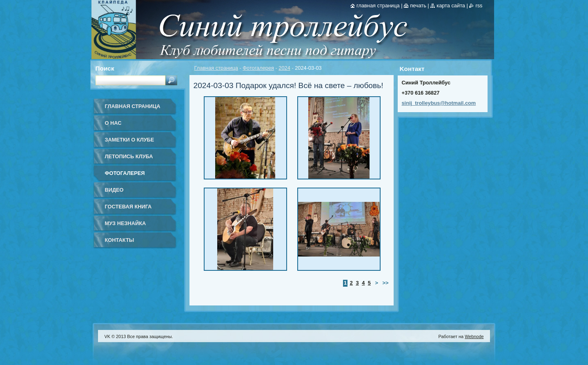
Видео (114, 190)
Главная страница (216, 68)
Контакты (120, 240)
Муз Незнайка (126, 223)
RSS (479, 6)
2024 (284, 68)
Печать (418, 6)
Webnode (474, 336)
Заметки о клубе (130, 140)
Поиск (105, 68)
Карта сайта (451, 6)
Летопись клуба (129, 156)
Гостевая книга (128, 207)
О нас (113, 123)
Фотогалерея (258, 68)
